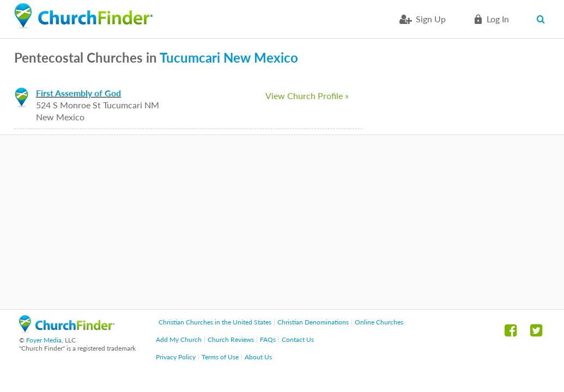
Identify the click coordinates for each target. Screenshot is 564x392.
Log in (498, 19)
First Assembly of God (78, 93)
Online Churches (379, 322)
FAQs (268, 339)
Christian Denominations (313, 322)
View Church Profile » (307, 96)
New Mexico (261, 57)
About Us (258, 357)
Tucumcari (190, 57)
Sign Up (431, 19)
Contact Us (298, 339)
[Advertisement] (282, 222)
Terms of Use (220, 357)
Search (543, 19)
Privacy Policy (176, 357)
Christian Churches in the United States (215, 322)
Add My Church (179, 339)
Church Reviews (231, 339)
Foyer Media (44, 340)
